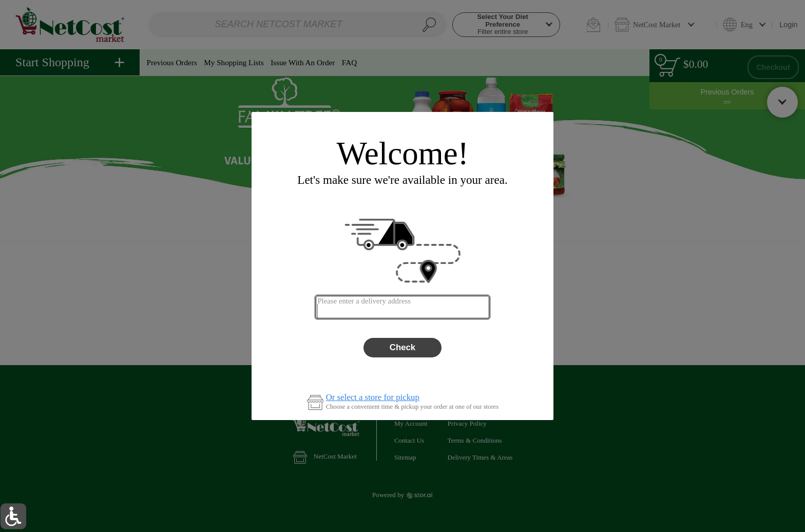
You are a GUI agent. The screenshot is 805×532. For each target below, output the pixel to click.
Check (402, 347)
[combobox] (402, 307)
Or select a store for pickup (373, 398)
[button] (13, 516)
